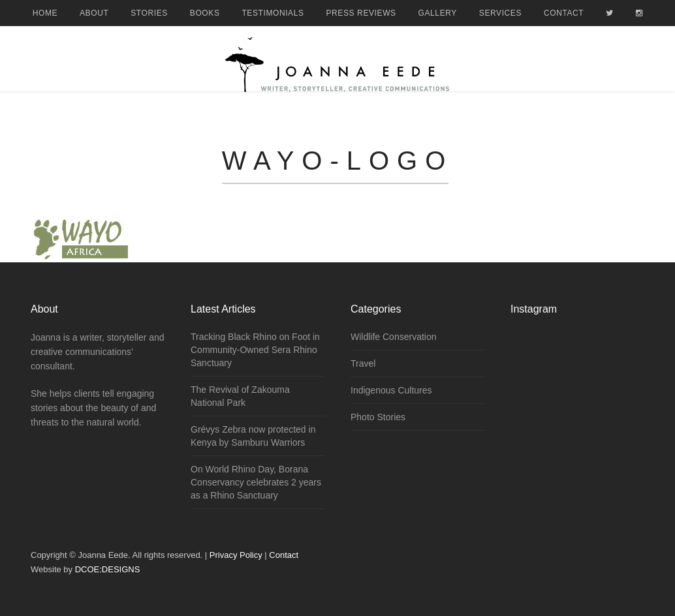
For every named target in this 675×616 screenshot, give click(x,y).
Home (45, 13)
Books (205, 13)
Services (500, 13)
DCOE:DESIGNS (108, 569)
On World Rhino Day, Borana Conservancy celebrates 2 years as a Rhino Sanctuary (256, 482)
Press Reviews (361, 13)
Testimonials (273, 13)
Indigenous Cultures (391, 390)
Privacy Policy (236, 555)
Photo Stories (378, 417)
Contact (564, 13)
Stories (149, 13)
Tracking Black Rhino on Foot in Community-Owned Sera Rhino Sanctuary (255, 350)
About (94, 13)
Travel (363, 363)
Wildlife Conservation (394, 337)
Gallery (438, 13)
